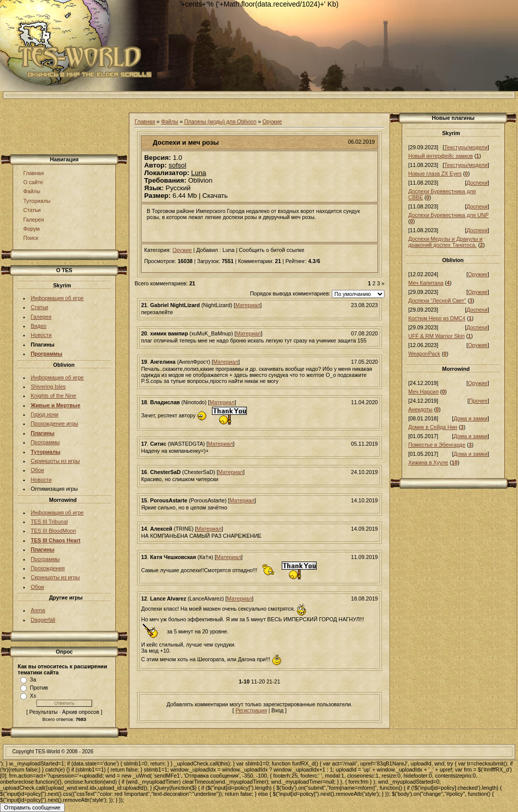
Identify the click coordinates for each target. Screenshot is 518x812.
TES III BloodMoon (53, 531)
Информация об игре (57, 298)
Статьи (32, 210)
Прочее (478, 401)
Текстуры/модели (466, 147)
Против (39, 688)
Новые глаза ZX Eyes (435, 174)
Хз (33, 696)
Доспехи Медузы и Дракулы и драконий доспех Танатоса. (445, 242)
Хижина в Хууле (428, 462)
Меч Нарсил (423, 392)
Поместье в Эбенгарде (437, 445)
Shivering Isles (48, 387)
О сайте (33, 182)
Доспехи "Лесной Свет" (437, 301)
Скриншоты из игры (55, 461)
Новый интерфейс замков (441, 156)
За (33, 679)
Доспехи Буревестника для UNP (448, 215)
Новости (41, 335)
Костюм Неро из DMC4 (437, 318)
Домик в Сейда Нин (433, 427)
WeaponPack (424, 354)
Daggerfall (43, 620)
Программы (46, 442)
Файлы (32, 191)
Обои (37, 470)
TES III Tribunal (49, 522)
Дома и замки (470, 418)
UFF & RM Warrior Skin (437, 336)
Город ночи (45, 414)
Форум (31, 229)
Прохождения (48, 568)
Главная (34, 173)
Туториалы (37, 201)
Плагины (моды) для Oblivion (220, 121)
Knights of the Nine (54, 396)
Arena (38, 610)
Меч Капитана (426, 283)
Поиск (31, 238)
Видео (39, 326)
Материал (248, 305)
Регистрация (251, 710)
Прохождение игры (55, 423)
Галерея (34, 220)
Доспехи (477, 183)
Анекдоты (420, 409)
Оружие (272, 121)
